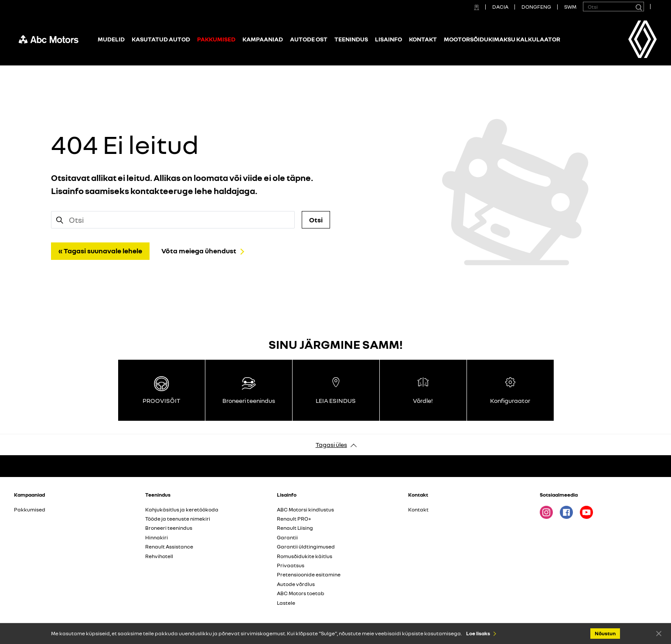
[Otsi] (638, 7)
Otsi (316, 220)
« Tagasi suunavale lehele (100, 251)
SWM (570, 7)
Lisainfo (388, 39)
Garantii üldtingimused (306, 547)
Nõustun (659, 633)
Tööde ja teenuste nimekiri (178, 519)
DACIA (500, 7)
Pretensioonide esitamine (309, 574)
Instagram (546, 512)
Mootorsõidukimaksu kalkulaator (502, 39)
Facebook (566, 512)
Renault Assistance (169, 547)
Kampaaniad (263, 39)
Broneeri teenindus (169, 528)
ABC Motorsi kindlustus (305, 509)
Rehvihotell (159, 556)
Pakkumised (30, 509)
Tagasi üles (331, 445)
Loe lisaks (478, 633)
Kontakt (423, 39)
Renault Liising (295, 528)
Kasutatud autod (161, 39)
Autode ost (309, 39)
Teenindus (351, 39)
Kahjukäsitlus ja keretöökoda (182, 509)
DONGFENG (536, 7)
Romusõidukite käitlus (305, 556)
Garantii (287, 537)
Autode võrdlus (296, 584)
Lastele (286, 603)
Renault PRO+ (294, 519)
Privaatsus (291, 565)
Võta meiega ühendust (199, 251)
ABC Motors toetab (301, 593)
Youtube (586, 512)
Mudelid (111, 39)
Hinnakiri (157, 537)
